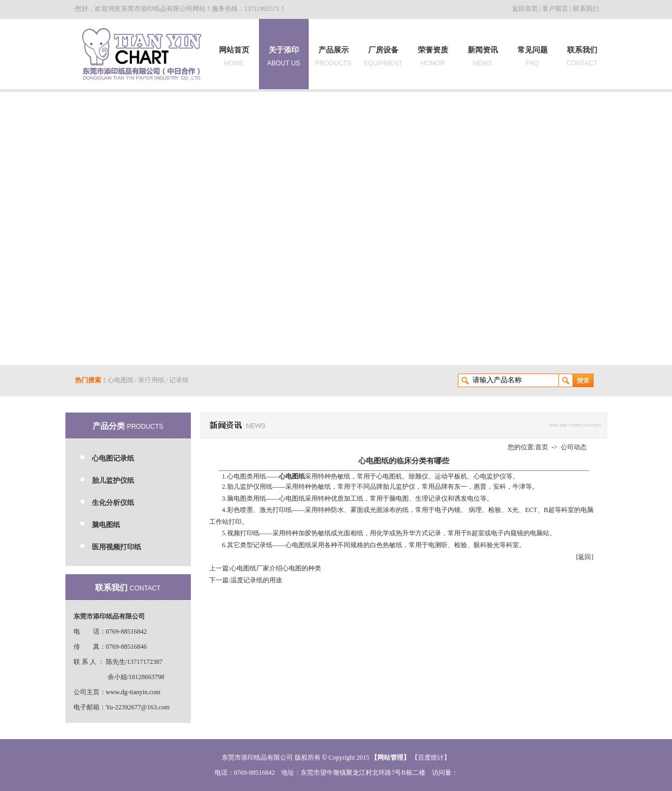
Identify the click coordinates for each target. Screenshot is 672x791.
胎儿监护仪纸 (113, 480)
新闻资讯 (483, 57)
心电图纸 (121, 380)
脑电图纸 (106, 525)
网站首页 (234, 57)
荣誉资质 (433, 57)
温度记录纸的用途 (256, 580)
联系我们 (586, 9)
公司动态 (574, 447)
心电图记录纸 (113, 458)
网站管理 (390, 757)
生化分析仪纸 (113, 503)
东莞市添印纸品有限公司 (157, 9)
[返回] (585, 557)
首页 (542, 447)
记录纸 (179, 380)
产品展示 (333, 57)
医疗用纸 (151, 380)
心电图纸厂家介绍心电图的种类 (276, 568)
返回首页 (525, 9)
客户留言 (555, 9)
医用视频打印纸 (117, 547)
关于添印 (284, 54)
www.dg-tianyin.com (133, 692)
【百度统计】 (431, 757)
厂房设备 (383, 57)
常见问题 (533, 57)
